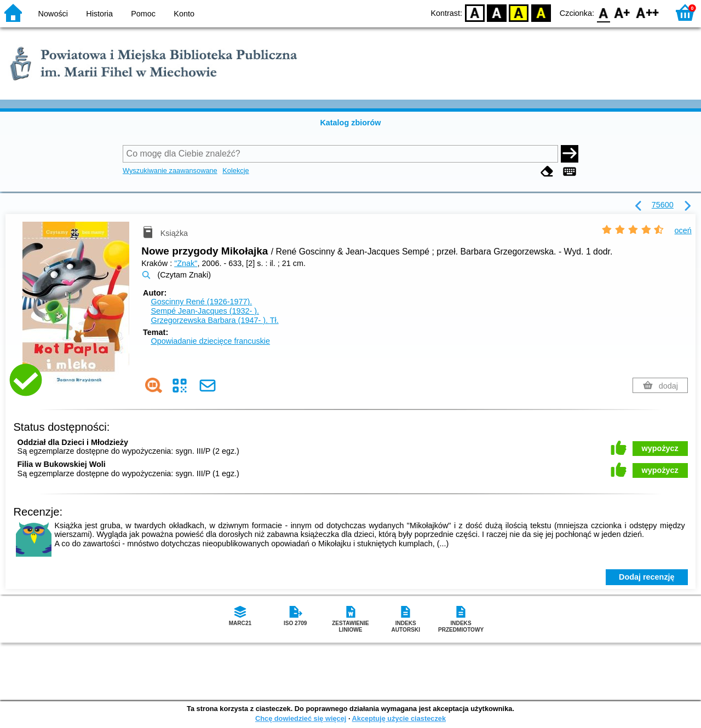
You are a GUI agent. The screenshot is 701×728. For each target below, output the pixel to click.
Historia (99, 14)
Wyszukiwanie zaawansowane (170, 171)
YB (519, 12)
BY (541, 12)
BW (497, 12)
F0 (603, 12)
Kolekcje (235, 171)
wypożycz (660, 448)
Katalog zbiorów (350, 123)
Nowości (53, 14)
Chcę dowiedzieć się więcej (301, 718)
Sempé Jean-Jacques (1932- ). (205, 311)
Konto (184, 14)
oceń (683, 230)
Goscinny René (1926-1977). (201, 302)
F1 (622, 12)
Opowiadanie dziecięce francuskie (210, 341)
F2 (648, 12)
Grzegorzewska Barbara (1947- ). (214, 320)
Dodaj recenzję (647, 577)
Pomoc (143, 14)
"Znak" (186, 263)
